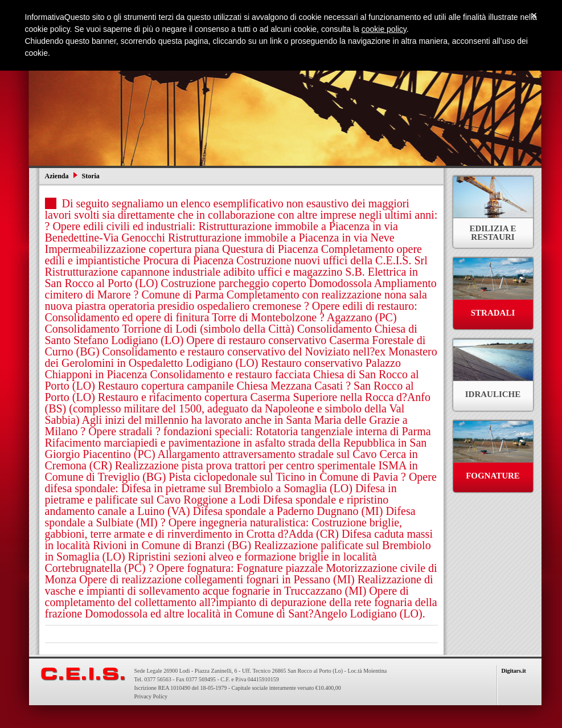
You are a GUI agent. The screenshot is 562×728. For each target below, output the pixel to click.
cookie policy (384, 29)
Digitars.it (514, 671)
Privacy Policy (151, 696)
